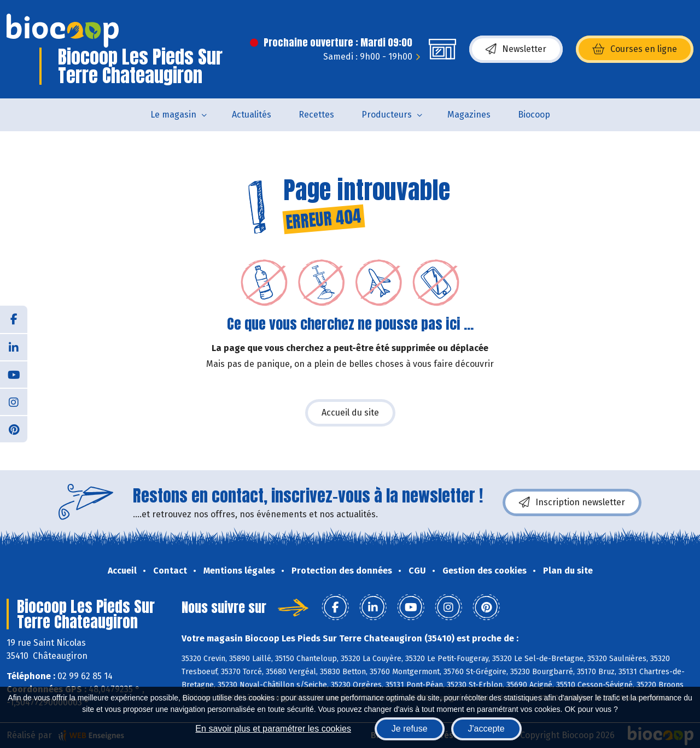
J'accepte (486, 729)
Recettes (316, 115)
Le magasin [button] (173, 115)
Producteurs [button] (387, 115)
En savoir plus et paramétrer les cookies (273, 729)
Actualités (252, 115)
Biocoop (534, 115)
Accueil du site (350, 413)
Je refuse (410, 729)
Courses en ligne (635, 49)
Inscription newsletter (572, 502)
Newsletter (516, 49)
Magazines (469, 115)
